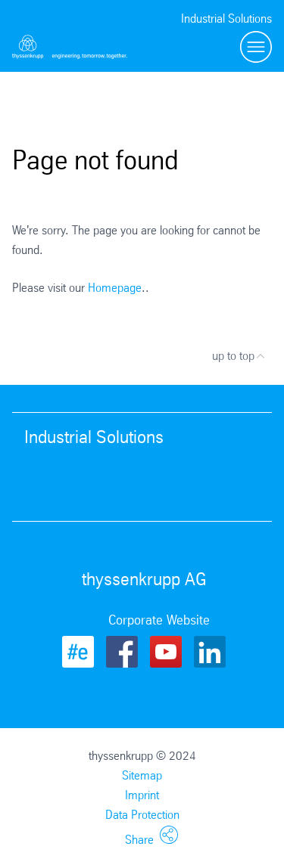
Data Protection (142, 815)
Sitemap (142, 775)
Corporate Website (159, 620)
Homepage (115, 288)
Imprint (142, 795)
